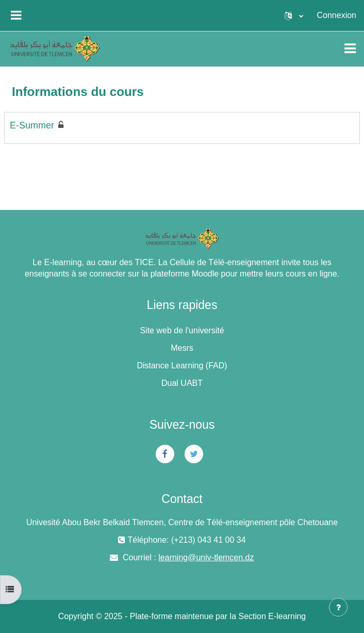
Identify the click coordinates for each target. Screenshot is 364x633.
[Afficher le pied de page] (338, 607)
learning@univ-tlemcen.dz (206, 557)
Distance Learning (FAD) (182, 366)
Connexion (337, 15)
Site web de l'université (182, 330)
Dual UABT (182, 383)
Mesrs (182, 348)
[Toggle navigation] (350, 48)
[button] (294, 15)
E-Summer (32, 125)
